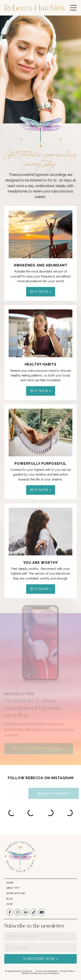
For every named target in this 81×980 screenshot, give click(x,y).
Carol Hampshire (51, 973)
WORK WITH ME (16, 893)
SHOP (10, 904)
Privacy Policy (67, 971)
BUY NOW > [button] (41, 292)
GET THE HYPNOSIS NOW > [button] (39, 749)
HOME (10, 883)
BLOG (9, 899)
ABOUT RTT (13, 888)
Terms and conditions (47, 971)
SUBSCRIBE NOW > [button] (40, 959)
